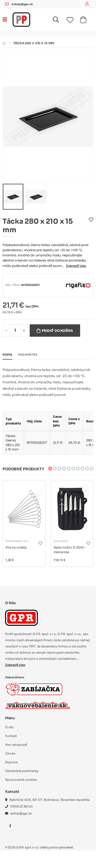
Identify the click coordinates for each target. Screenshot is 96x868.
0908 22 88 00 (22, 806)
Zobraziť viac (76, 266)
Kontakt (11, 736)
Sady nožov (61, 541)
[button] (59, 21)
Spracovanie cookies (21, 780)
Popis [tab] (7, 355)
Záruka (10, 753)
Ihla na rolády (16, 548)
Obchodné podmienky (22, 771)
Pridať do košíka (57, 331)
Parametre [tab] (28, 355)
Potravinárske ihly (17, 541)
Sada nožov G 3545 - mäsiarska (70, 550)
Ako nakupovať (16, 745)
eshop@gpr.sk (22, 4)
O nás (9, 727)
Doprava (12, 762)
